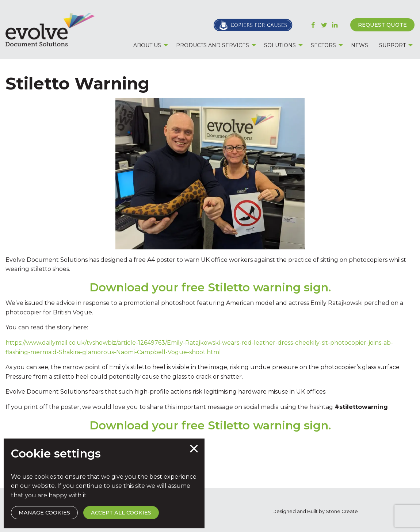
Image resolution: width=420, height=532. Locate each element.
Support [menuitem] (392, 45)
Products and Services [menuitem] (213, 45)
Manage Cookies (44, 513)
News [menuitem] (360, 45)
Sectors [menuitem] (323, 45)
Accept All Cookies (121, 513)
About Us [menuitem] (147, 45)
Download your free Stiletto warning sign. (210, 287)
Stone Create (342, 511)
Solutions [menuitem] (280, 45)
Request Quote (382, 25)
